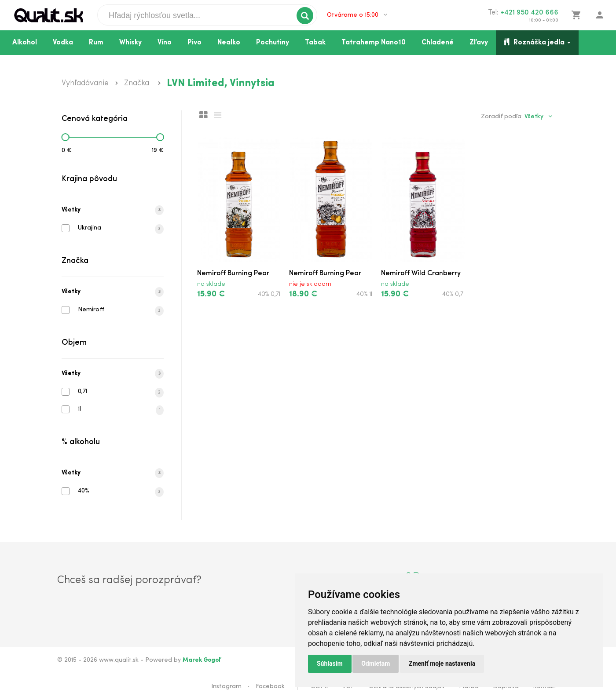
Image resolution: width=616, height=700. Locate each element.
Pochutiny (273, 43)
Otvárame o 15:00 (357, 15)
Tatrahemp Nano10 (374, 43)
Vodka (63, 43)
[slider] (65, 137)
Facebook (270, 687)
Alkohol (25, 43)
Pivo (194, 43)
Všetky (113, 210)
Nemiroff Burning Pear (233, 273)
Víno (165, 43)
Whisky (130, 43)
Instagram (226, 687)
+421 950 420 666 (529, 13)
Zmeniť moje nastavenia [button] (442, 664)
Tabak (315, 43)
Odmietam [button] (376, 664)
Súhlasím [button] (330, 664)
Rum (96, 43)
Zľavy (479, 43)
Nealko (229, 43)
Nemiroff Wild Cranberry (421, 273)
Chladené (438, 43)
